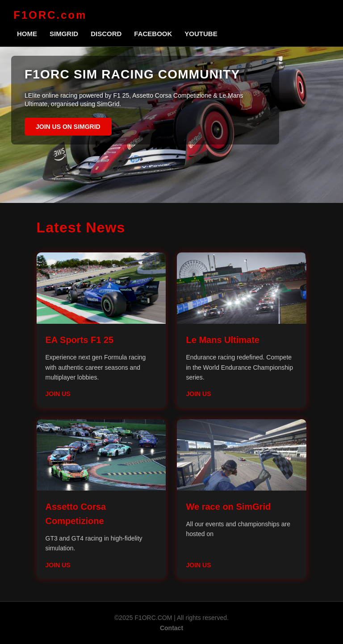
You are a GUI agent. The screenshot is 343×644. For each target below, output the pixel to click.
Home (27, 34)
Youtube (201, 34)
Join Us (58, 394)
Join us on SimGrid (68, 127)
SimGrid (64, 34)
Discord (106, 34)
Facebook (153, 34)
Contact (171, 628)
